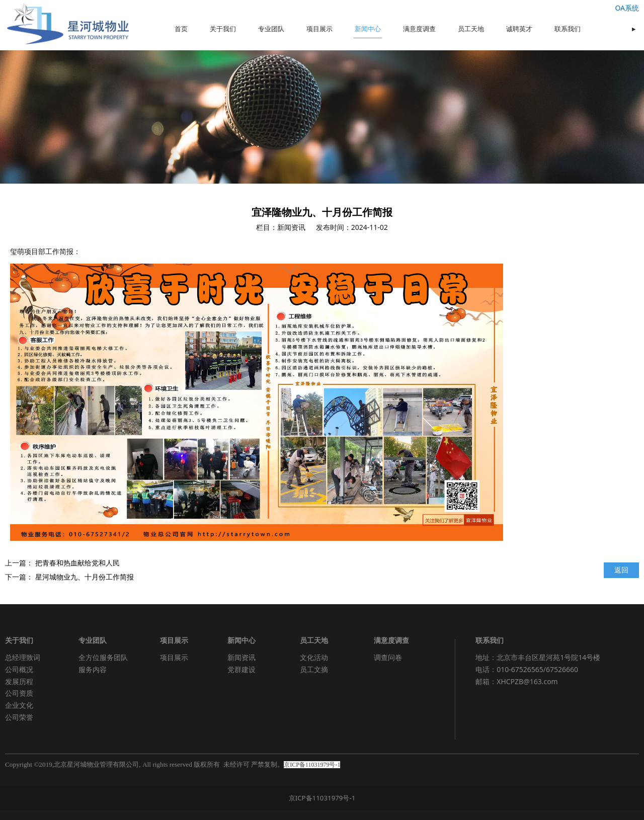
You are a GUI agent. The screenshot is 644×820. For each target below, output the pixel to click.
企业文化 (19, 705)
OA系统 (627, 8)
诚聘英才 (519, 29)
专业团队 (271, 29)
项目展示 (319, 29)
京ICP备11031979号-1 (322, 798)
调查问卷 (388, 657)
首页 (181, 29)
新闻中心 (368, 29)
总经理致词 (23, 657)
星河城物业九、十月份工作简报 (85, 577)
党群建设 (242, 669)
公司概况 (19, 669)
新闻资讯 (242, 657)
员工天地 (471, 29)
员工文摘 (314, 669)
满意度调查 (419, 29)
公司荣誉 (19, 717)
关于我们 (223, 29)
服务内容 (93, 669)
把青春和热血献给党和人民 (77, 563)
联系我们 (568, 29)
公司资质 (19, 693)
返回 (621, 570)
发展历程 (19, 681)
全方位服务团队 (103, 657)
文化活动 (314, 657)
